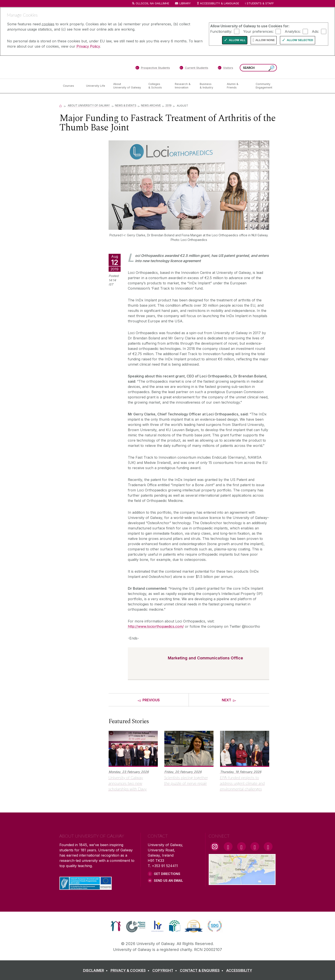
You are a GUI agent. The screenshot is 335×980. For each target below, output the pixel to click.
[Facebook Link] (228, 847)
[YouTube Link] (241, 847)
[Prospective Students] (153, 69)
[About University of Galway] (127, 86)
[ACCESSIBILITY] (239, 970)
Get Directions (167, 874)
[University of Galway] (91, 67)
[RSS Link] (268, 847)
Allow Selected (300, 40)
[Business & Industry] (210, 86)
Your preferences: (258, 31)
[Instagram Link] (215, 847)
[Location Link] (242, 882)
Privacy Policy (88, 46)
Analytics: (293, 31)
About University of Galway (89, 105)
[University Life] (96, 86)
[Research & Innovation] (184, 86)
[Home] (61, 105)
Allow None (265, 40)
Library (185, 3)
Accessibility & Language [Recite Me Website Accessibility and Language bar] (218, 4)
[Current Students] (194, 69)
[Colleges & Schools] (158, 86)
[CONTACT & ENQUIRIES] (202, 970)
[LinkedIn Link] (255, 847)
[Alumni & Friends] (238, 86)
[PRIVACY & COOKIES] (131, 970)
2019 (168, 105)
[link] (116, 926)
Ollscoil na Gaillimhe (152, 3)
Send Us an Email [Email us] (168, 881)
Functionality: (221, 31)
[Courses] (71, 86)
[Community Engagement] (264, 86)
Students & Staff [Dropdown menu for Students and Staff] (260, 3)
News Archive (151, 105)
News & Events (126, 105)
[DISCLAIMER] (96, 970)
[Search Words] (258, 68)
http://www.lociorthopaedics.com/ (156, 626)
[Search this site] (271, 68)
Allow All (237, 40)
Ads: (315, 31)
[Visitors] (225, 69)
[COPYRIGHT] (166, 970)
